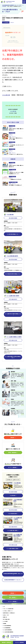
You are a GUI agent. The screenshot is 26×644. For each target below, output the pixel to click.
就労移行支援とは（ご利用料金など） (9, 613)
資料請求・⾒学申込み (7, 642)
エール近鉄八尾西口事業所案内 (8, 632)
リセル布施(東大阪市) (12, 256)
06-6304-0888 (13, 218)
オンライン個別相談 (20, 642)
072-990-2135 (13, 340)
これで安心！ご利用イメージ (8, 611)
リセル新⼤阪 (10, 214)
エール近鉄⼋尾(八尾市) (13, 296)
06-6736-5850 (13, 259)
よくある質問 (5, 621)
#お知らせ (12, 22)
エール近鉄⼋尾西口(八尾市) (14, 337)
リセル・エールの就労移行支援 (8, 609)
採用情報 (5, 623)
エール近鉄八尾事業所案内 (7, 630)
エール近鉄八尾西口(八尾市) (18, 535)
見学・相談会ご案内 (6, 619)
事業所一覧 (5, 617)
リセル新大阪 (6, 22)
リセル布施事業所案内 (7, 628)
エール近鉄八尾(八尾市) (18, 518)
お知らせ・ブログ (6, 615)
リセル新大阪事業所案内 (7, 626)
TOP (4, 607)
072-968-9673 (13, 299)
